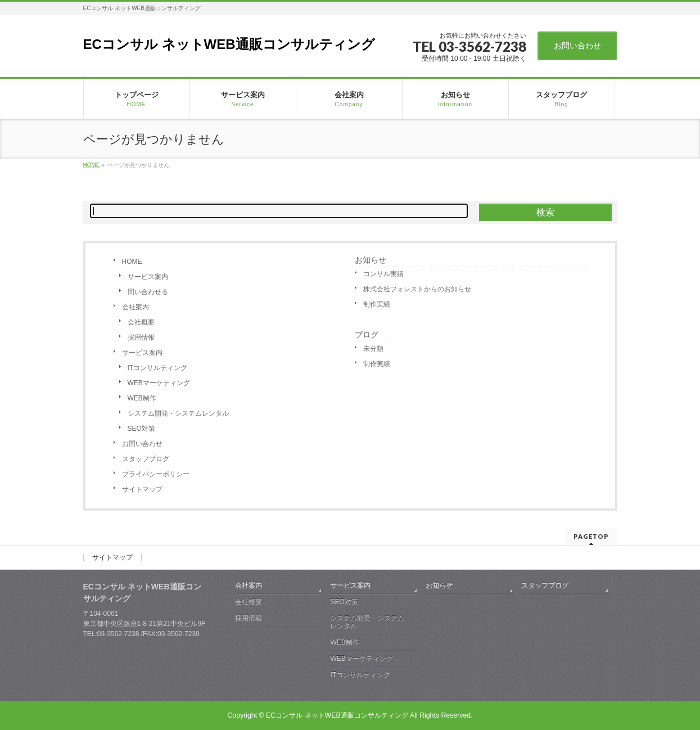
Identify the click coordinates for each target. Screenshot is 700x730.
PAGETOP (591, 536)
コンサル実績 (383, 274)
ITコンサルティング (158, 368)
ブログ (367, 335)
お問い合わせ (577, 46)
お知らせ (371, 260)
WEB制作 (142, 398)
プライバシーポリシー (156, 474)
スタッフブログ (146, 459)
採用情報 (141, 337)
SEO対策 (141, 429)
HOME (132, 262)
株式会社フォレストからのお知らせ (417, 289)
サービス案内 (148, 277)
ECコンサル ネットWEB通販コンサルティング (229, 44)
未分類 (373, 349)
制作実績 (377, 304)
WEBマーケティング (159, 383)
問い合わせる (148, 292)
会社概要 (141, 322)
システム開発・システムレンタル (178, 413)
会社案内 (136, 307)
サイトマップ (142, 489)
